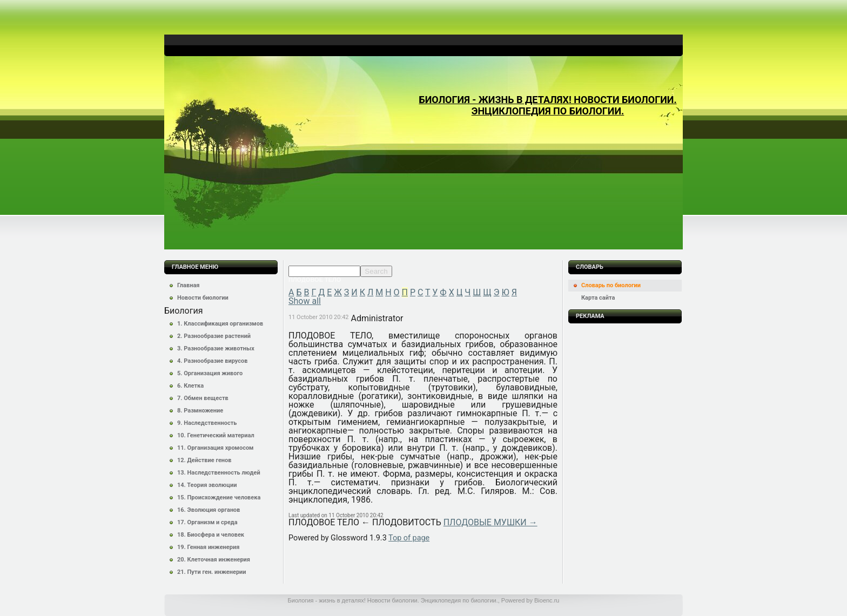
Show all (305, 301)
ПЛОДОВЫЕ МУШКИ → (490, 522)
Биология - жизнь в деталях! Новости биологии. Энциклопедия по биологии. (547, 105)
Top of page (409, 538)
